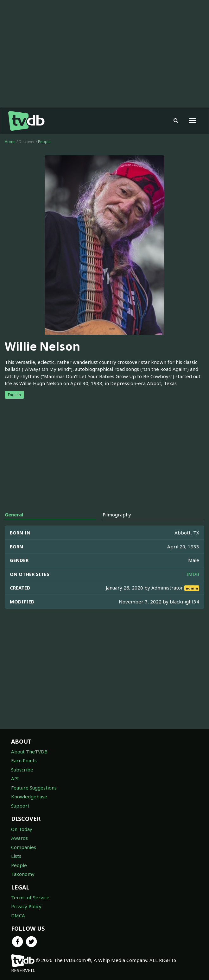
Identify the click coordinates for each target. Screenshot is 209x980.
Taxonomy (23, 874)
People (44, 142)
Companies (24, 847)
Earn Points (24, 760)
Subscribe (22, 770)
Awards (19, 838)
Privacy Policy (26, 906)
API (15, 778)
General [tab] (14, 515)
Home (10, 142)
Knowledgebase (29, 796)
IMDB (193, 574)
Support (20, 806)
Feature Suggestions (34, 788)
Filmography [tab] (117, 515)
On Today (22, 829)
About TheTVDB (29, 752)
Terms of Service (30, 897)
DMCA (18, 915)
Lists (16, 856)
